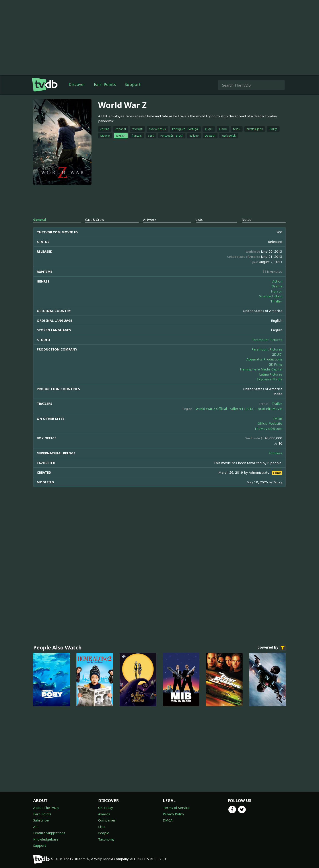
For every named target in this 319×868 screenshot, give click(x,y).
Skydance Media (269, 379)
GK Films (275, 364)
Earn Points (105, 84)
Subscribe (41, 820)
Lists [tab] (199, 219)
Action (277, 281)
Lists (102, 827)
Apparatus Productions (264, 359)
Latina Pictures (271, 374)
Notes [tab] (246, 219)
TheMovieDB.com (268, 428)
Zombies (275, 453)
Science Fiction (271, 296)
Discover (77, 84)
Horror (277, 291)
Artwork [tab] (150, 219)
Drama (277, 286)
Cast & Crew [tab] (95, 219)
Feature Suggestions (49, 833)
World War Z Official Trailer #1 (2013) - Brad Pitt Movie (239, 409)
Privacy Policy (173, 814)
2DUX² (277, 354)
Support (133, 84)
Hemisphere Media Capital (261, 369)
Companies (107, 820)
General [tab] (40, 219)
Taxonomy (106, 839)
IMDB (278, 418)
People (104, 833)
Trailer (277, 403)
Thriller (276, 301)
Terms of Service (176, 808)
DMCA (168, 820)
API (36, 827)
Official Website (270, 423)
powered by (272, 648)
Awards (104, 814)
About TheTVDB (46, 808)
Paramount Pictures (267, 340)
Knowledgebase (46, 839)
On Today (106, 808)
